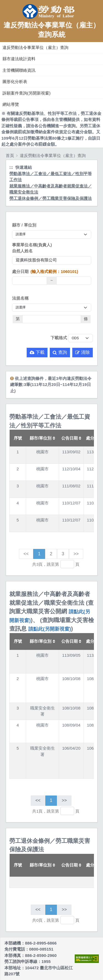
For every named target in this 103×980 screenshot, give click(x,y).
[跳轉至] (67, 564)
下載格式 (59, 338)
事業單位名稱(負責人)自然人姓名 (32, 248)
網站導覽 (11, 104)
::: (1, 41)
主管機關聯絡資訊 (19, 70)
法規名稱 (20, 298)
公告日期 (71, 438)
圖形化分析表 (15, 82)
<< (26, 554)
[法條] (52, 319)
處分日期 (45, 271)
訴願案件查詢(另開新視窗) (27, 93)
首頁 (10, 155)
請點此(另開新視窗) (50, 629)
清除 (83, 352)
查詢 (60, 352)
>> (76, 554)
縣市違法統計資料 (19, 59)
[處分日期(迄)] (74, 281)
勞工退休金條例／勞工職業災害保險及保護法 (51, 198)
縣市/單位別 (42, 438)
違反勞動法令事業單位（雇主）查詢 (35, 47)
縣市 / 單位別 (24, 225)
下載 (37, 352)
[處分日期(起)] (30, 281)
